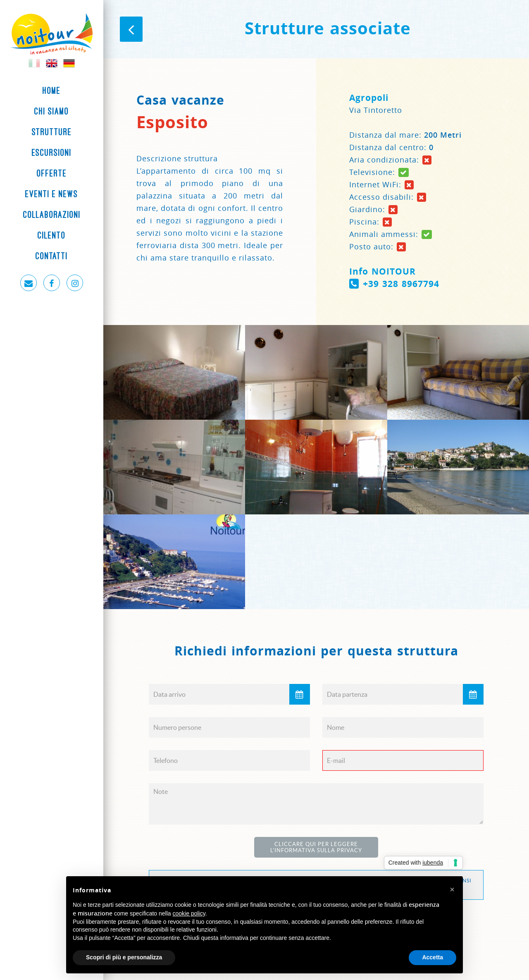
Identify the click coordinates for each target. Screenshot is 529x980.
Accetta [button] (432, 957)
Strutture (52, 132)
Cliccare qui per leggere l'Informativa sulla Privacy (316, 847)
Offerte (52, 173)
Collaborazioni (52, 215)
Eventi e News (52, 194)
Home (52, 91)
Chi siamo (52, 111)
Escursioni (52, 153)
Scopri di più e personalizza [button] (124, 957)
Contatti (52, 256)
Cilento (52, 235)
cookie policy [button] (189, 913)
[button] (452, 889)
